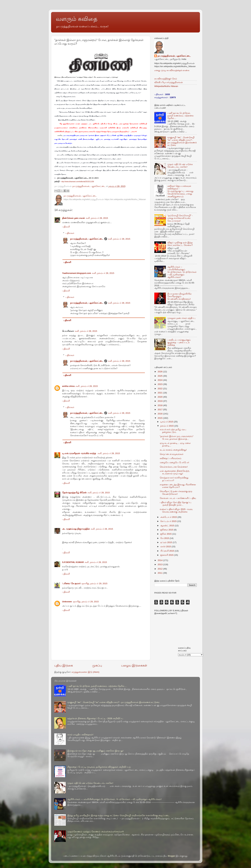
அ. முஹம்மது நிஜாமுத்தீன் (76, 529)
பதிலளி (66, 227)
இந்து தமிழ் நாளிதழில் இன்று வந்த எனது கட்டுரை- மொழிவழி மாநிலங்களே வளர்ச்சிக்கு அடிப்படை (118, 815)
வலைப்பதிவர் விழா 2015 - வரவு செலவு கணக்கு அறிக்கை (176, 511)
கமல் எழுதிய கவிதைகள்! (80, 735)
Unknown (67, 602)
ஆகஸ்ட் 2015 (168, 526)
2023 (160, 384)
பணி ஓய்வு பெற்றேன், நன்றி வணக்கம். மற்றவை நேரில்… (180, 116)
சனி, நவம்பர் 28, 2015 (97, 218)
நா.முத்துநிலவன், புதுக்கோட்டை (87, 239)
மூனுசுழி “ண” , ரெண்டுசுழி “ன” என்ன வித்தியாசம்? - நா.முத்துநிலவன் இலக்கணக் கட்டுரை (182, 141)
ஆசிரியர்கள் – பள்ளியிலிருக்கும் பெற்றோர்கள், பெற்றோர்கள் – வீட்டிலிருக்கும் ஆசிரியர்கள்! (182, 272)
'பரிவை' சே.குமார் (71, 583)
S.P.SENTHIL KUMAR (73, 562)
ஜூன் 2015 (166, 534)
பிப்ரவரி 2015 (168, 551)
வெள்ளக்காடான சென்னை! (174, 467)
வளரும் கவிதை (77, 19)
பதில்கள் (70, 233)
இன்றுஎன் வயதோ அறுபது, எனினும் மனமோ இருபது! (95, 751)
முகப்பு (97, 665)
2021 (160, 393)
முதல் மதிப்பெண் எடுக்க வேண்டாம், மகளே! (180, 166)
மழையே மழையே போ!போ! (174, 462)
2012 (160, 569)
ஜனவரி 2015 (167, 555)
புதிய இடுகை (64, 665)
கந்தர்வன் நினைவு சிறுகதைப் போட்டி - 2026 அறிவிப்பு (95, 718)
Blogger (172, 856)
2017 (160, 410)
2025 (160, 376)
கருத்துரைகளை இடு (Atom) (85, 672)
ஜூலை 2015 (167, 530)
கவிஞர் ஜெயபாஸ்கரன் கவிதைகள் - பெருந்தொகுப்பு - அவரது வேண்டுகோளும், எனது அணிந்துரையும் (180, 191)
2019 (160, 401)
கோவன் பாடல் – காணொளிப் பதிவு (178, 498)
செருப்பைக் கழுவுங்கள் (172, 454)
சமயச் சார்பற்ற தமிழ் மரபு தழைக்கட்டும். (173, 431)
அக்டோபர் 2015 (169, 517)
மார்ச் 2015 (166, 547)
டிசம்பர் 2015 (167, 422)
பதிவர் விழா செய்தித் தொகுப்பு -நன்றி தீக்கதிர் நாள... (175, 504)
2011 (160, 573)
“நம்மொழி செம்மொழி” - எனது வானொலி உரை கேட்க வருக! (180, 218)
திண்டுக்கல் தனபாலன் (73, 218)
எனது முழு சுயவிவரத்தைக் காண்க (172, 70)
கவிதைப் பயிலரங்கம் (171, 458)
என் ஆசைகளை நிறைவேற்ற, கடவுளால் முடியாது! (175, 472)
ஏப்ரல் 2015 (166, 542)
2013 (160, 564)
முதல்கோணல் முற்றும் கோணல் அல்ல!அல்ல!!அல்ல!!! (96, 832)
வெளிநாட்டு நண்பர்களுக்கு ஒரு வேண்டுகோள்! (176, 493)
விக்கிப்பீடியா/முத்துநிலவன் (169, 82)
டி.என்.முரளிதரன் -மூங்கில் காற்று (79, 453)
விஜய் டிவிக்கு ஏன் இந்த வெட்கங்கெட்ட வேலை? (180, 244)
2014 (160, 560)
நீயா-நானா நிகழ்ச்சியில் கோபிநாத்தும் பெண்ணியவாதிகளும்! (179, 296)
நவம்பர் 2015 (167, 426)
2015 (160, 418)
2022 (160, 389)
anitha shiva (68, 386)
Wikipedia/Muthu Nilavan (166, 86)
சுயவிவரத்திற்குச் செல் (166, 79)
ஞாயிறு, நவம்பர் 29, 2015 (94, 583)
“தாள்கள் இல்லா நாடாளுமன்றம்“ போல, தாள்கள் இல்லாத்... (177, 438)
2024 (160, 380)
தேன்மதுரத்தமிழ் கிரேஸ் (74, 493)
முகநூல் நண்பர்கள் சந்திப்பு (181, 318)
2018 (160, 405)
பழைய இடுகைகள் (134, 665)
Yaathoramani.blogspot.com (77, 273)
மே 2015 (165, 538)
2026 (160, 372)
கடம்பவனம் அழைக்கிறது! (173, 450)
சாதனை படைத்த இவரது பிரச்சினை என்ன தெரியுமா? (178, 486)
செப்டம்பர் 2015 (169, 521)
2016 (160, 414)
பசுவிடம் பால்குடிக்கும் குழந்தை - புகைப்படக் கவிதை (179, 342)
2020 (160, 397)
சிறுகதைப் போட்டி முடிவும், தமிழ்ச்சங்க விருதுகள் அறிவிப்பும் (99, 767)
